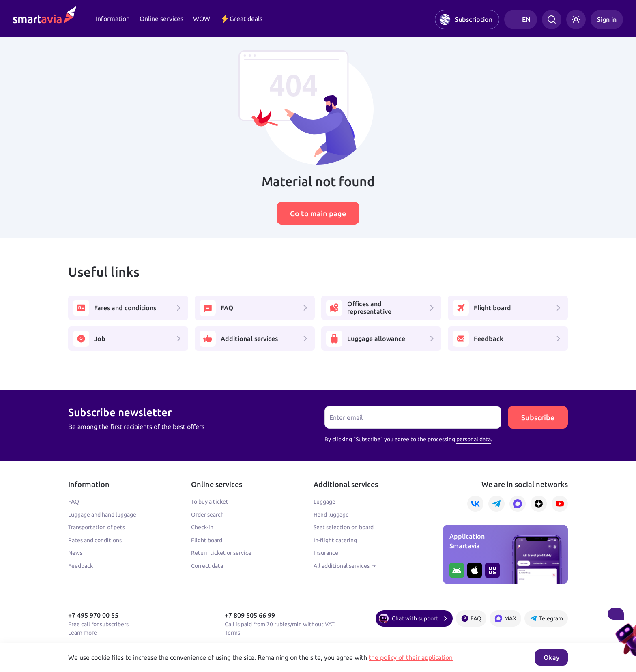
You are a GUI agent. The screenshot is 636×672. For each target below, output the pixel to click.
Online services (161, 19)
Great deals (241, 19)
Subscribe (538, 417)
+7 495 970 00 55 (93, 615)
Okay (551, 657)
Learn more (83, 633)
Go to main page (318, 213)
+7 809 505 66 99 (250, 615)
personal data (474, 439)
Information (113, 19)
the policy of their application (411, 657)
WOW (202, 19)
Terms (232, 633)
